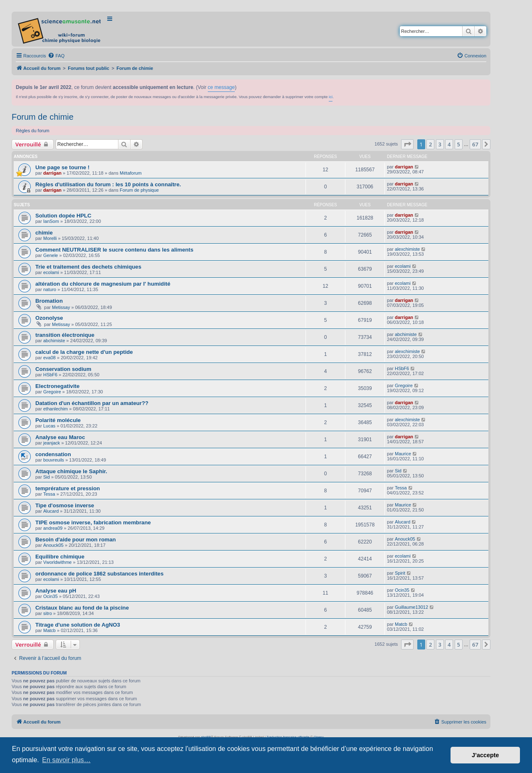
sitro (48, 613)
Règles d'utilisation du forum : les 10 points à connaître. (108, 184)
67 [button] (475, 144)
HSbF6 (50, 375)
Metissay (61, 307)
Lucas (49, 426)
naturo (50, 289)
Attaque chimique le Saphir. (71, 471)
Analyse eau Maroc (60, 437)
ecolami (51, 272)
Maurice (403, 454)
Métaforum (131, 173)
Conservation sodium (63, 369)
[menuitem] (56, 56)
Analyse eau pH (56, 591)
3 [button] (440, 144)
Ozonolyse (49, 318)
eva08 (49, 358)
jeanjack (52, 443)
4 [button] (449, 144)
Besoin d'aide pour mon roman (76, 540)
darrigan (52, 173)
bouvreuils (54, 460)
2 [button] (430, 144)
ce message (221, 87)
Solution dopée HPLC (63, 216)
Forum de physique (139, 190)
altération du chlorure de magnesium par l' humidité (103, 284)
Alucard (51, 511)
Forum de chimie (43, 117)
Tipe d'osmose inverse (65, 505)
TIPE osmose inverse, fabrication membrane (93, 522)
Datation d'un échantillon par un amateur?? (92, 403)
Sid (47, 477)
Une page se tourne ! (62, 167)
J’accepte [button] (485, 755)
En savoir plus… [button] (66, 760)
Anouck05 (53, 545)
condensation (53, 454)
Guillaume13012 (411, 607)
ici (331, 97)
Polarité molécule (58, 420)
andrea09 (53, 528)
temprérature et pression (68, 488)
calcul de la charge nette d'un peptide (84, 352)
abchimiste (54, 341)
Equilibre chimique (60, 557)
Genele (50, 255)
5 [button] (459, 144)
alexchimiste (408, 249)
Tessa (49, 494)
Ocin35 (50, 596)
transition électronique (65, 335)
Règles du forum (33, 131)
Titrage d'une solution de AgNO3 (78, 625)
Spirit (400, 573)
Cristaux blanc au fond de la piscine (82, 608)
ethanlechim (55, 409)
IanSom (51, 221)
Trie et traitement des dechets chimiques (88, 267)
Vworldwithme (57, 562)
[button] (407, 144)
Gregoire (52, 392)
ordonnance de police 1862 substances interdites (100, 574)
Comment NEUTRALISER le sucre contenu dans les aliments (114, 250)
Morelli (50, 238)
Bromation (49, 301)
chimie (44, 233)
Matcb (49, 630)
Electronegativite (57, 386)
